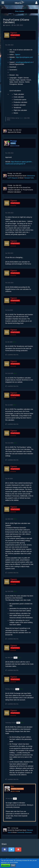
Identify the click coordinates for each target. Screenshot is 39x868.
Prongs (10, 130)
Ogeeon (8, 25)
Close (13, 865)
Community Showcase (24, 832)
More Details (6, 865)
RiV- (9, 828)
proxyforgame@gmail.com (24, 62)
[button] (3, 3)
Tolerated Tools (29, 178)
